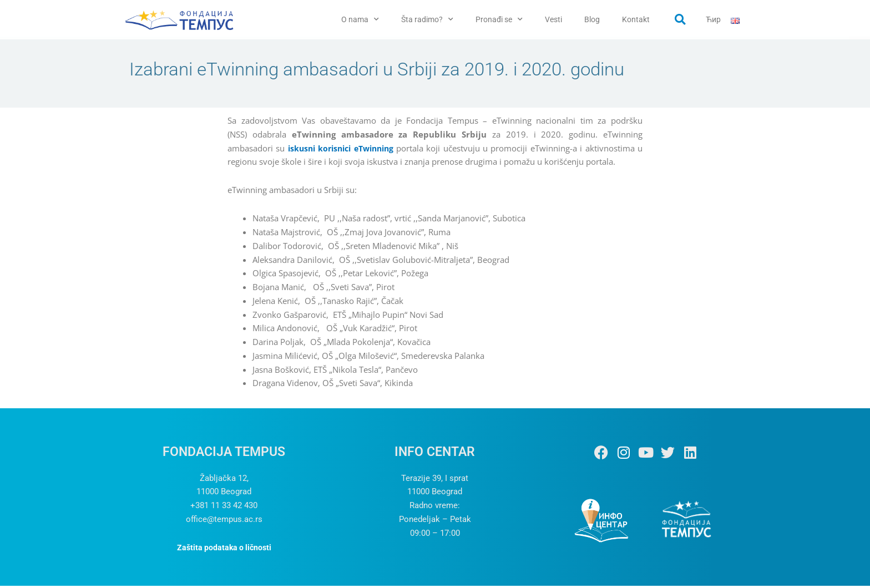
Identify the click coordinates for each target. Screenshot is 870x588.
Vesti (553, 19)
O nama (360, 19)
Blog (592, 19)
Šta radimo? (427, 19)
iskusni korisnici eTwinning (343, 150)
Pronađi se (499, 19)
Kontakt (636, 19)
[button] (680, 19)
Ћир (713, 19)
